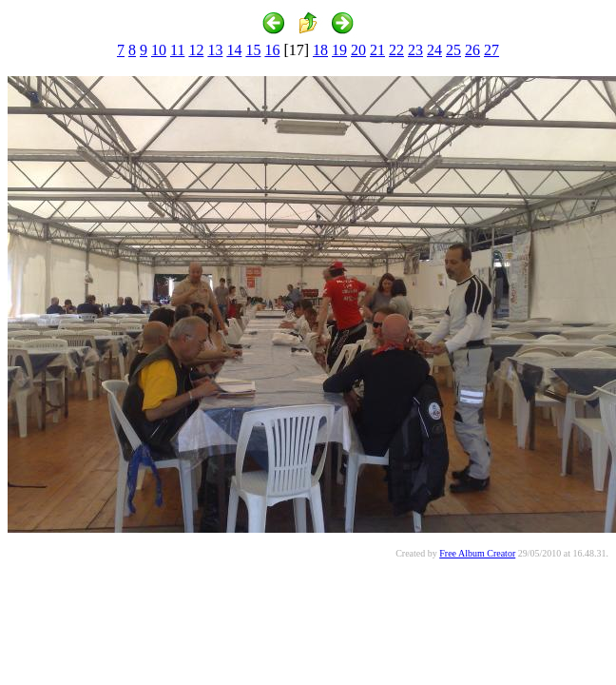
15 (253, 50)
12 (196, 50)
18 (320, 50)
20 (358, 50)
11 (177, 50)
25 (453, 50)
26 (472, 50)
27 (491, 50)
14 (234, 50)
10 (159, 50)
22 (396, 50)
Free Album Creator (477, 553)
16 (272, 50)
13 (215, 50)
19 (339, 50)
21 (377, 50)
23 (415, 50)
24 (434, 50)
